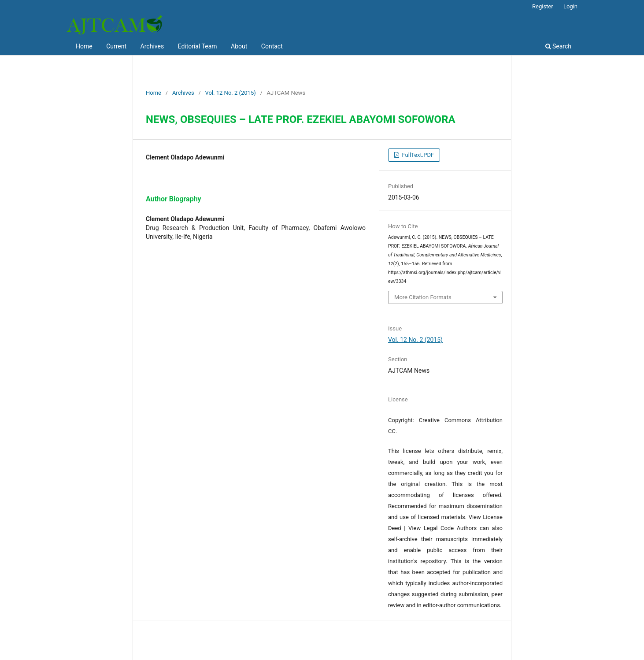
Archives (152, 46)
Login (570, 6)
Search (558, 46)
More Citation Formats (423, 297)
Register (543, 6)
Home (84, 46)
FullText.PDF (417, 155)
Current (116, 46)
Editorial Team (198, 46)
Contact (272, 46)
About (239, 46)
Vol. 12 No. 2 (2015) (231, 93)
